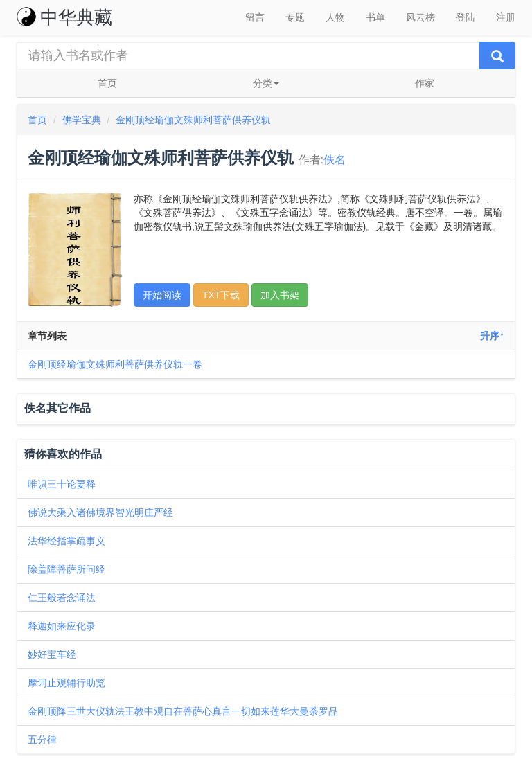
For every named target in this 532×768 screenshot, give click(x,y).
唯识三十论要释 (62, 484)
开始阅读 (162, 295)
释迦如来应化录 (62, 626)
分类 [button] (266, 83)
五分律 (42, 740)
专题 (295, 17)
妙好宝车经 (52, 654)
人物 (335, 17)
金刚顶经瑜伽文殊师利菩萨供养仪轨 (193, 120)
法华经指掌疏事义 (66, 541)
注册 (506, 17)
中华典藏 (64, 17)
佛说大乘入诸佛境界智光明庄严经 (100, 512)
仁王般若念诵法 (62, 598)
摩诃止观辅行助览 (66, 683)
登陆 (465, 17)
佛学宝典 (82, 120)
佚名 (335, 160)
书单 (375, 17)
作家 (425, 83)
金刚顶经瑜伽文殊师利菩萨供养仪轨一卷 (115, 364)
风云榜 (420, 17)
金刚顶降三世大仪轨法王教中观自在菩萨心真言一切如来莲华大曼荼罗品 (183, 711)
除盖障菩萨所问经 (66, 569)
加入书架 (280, 295)
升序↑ (492, 336)
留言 (255, 17)
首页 (107, 83)
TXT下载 (221, 295)
